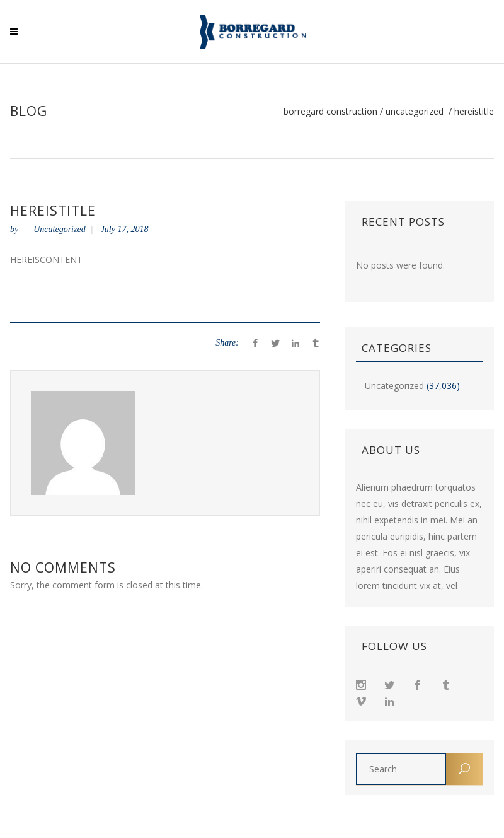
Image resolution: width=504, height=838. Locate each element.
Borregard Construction (330, 112)
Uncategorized (415, 112)
